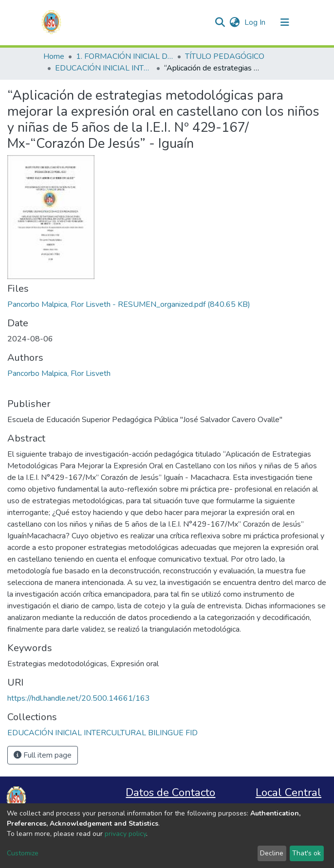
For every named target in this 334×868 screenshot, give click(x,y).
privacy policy (125, 834)
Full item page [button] (43, 755)
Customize (23, 853)
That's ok (306, 853)
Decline (272, 853)
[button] (234, 22)
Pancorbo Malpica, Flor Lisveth (59, 373)
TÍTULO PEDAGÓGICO (225, 56)
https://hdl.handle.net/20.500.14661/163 (79, 698)
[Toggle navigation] (285, 22)
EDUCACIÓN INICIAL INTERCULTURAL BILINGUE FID (104, 68)
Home (54, 56)
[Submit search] (220, 22)
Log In (256, 22)
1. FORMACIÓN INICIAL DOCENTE (125, 56)
